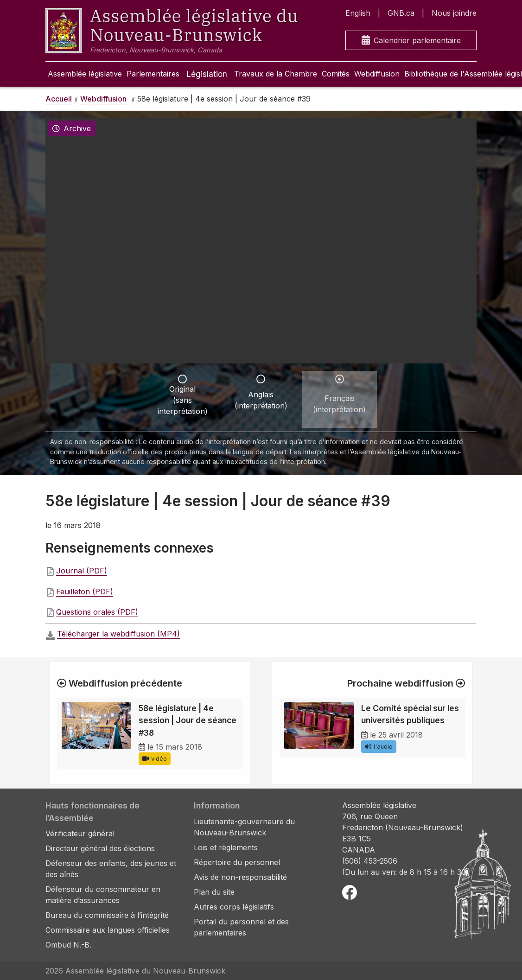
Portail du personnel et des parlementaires (241, 927)
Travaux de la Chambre (276, 74)
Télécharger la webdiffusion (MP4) (118, 634)
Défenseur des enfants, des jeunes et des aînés (111, 869)
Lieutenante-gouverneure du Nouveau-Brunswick (244, 827)
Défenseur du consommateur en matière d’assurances (103, 895)
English (358, 13)
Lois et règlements (226, 847)
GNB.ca (401, 13)
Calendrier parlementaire (411, 41)
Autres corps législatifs (234, 907)
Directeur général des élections (100, 848)
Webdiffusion (377, 74)
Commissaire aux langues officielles (108, 930)
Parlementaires (153, 74)
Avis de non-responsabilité (240, 877)
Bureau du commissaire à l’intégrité (107, 915)
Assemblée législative (85, 74)
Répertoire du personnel (237, 862)
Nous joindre (454, 13)
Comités (336, 74)
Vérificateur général (80, 834)
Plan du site (214, 892)
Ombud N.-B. (68, 945)
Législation (207, 74)
